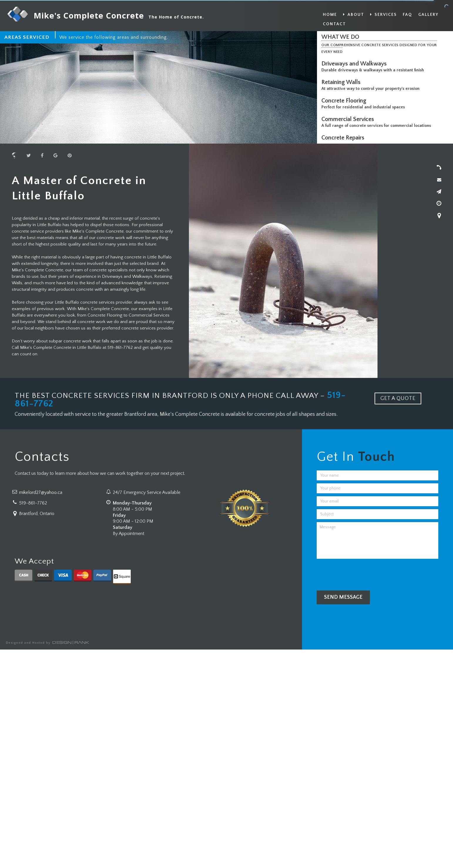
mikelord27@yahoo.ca (41, 492)
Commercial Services (349, 119)
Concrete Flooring (345, 101)
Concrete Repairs (344, 138)
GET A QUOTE (398, 398)
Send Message (343, 597)
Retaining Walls (342, 82)
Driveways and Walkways (355, 64)
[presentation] (361, 573)
